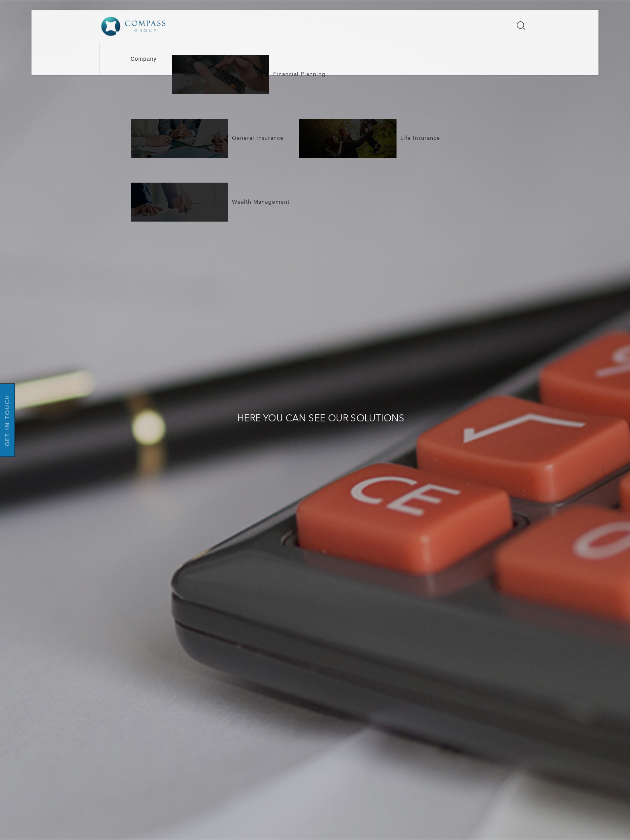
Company (144, 59)
